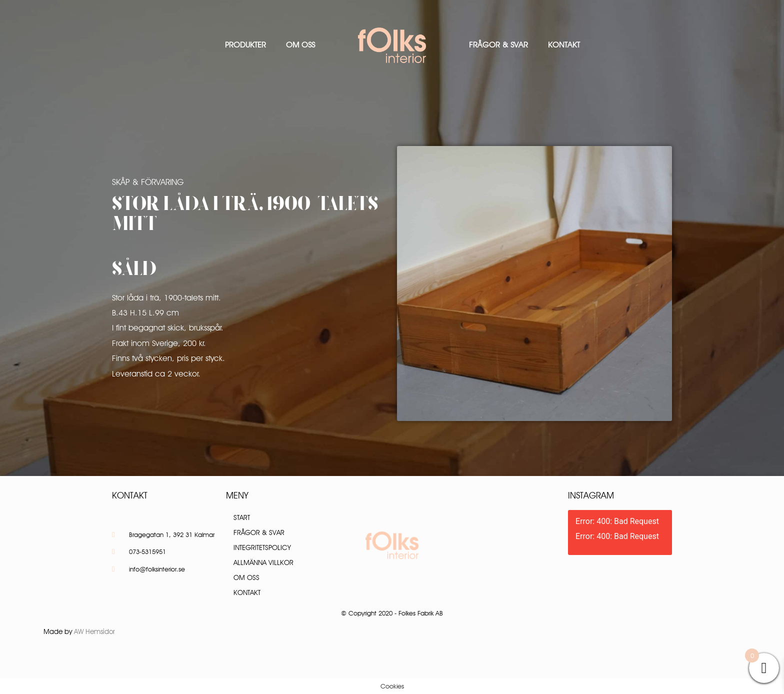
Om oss (300, 45)
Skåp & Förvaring (148, 182)
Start (242, 517)
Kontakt (564, 45)
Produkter (245, 45)
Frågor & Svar (498, 45)
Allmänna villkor (263, 562)
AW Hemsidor (94, 631)
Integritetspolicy (262, 547)
